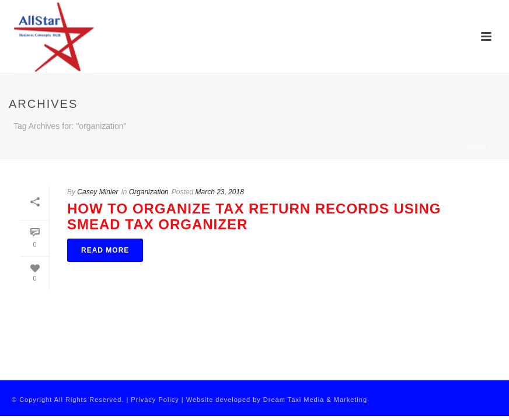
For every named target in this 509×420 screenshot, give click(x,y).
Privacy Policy (155, 400)
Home (476, 148)
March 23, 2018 (220, 192)
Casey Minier (97, 192)
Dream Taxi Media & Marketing (315, 400)
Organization (149, 192)
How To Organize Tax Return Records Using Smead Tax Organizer (254, 216)
